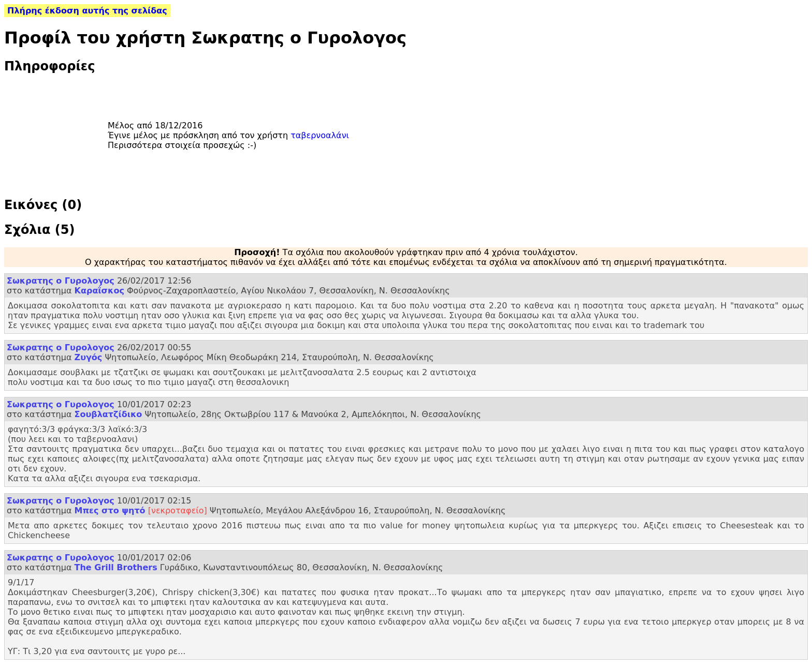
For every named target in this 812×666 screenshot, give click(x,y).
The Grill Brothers (116, 567)
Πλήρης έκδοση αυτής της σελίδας (87, 11)
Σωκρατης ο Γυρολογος (61, 281)
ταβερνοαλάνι (320, 135)
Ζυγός (89, 357)
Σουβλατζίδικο (108, 414)
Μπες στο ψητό (110, 510)
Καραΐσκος (99, 291)
